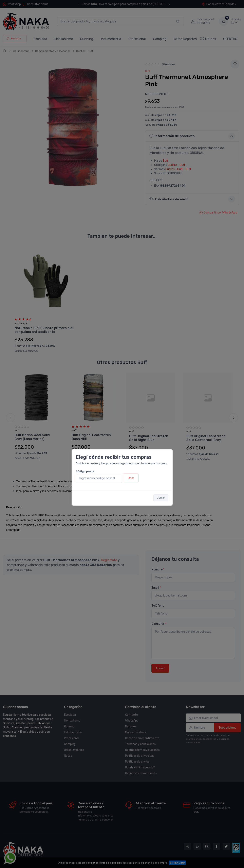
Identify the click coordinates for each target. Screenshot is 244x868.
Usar (131, 478)
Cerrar (161, 498)
